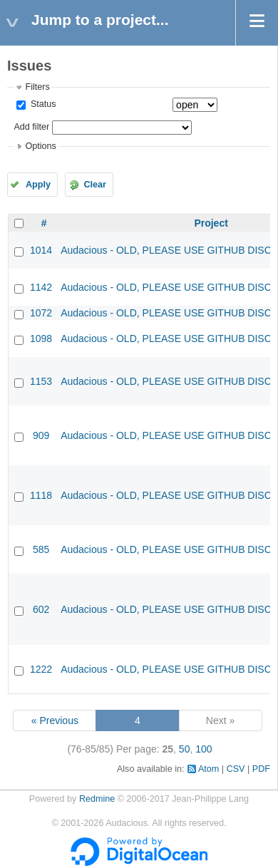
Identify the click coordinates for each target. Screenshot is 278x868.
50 (185, 749)
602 (41, 609)
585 (41, 549)
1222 (41, 669)
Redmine (97, 799)
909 (41, 435)
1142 (41, 287)
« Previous (55, 720)
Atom (208, 769)
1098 (41, 339)
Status (42, 104)
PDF (261, 769)
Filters (37, 87)
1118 (41, 495)
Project (211, 223)
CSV (236, 769)
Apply (38, 185)
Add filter (31, 127)
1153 (41, 381)
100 (204, 749)
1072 (41, 313)
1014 (41, 250)
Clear (95, 185)
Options (40, 146)
